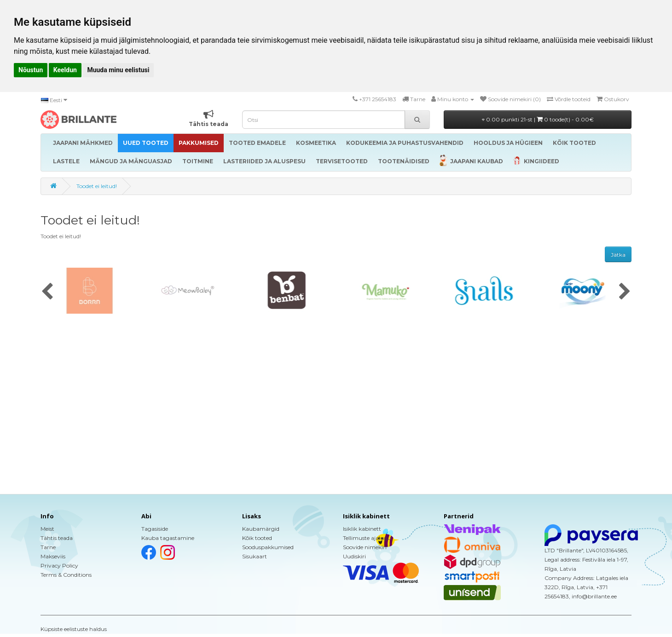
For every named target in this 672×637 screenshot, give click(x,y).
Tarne (48, 547)
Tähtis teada (57, 538)
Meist (47, 529)
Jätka (618, 255)
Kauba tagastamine (168, 538)
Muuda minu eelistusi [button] (118, 70)
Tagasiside (155, 529)
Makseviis (53, 556)
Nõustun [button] (31, 70)
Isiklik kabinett (362, 529)
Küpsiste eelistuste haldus (74, 629)
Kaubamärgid (261, 529)
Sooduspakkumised (268, 547)
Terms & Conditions (66, 575)
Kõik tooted (257, 538)
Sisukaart (255, 556)
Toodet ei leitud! (97, 186)
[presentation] (47, 292)
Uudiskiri (354, 556)
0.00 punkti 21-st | (538, 119)
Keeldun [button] (65, 70)
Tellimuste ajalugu (367, 538)
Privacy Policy (59, 565)
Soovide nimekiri (365, 547)
